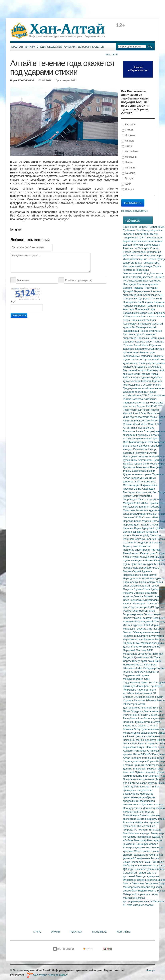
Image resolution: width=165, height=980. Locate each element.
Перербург (150, 740)
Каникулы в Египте (143, 560)
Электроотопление (144, 611)
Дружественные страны (138, 474)
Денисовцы (150, 808)
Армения (129, 621)
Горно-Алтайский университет (141, 672)
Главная (17, 47)
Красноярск (130, 227)
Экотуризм (152, 883)
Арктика (140, 539)
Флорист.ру (130, 880)
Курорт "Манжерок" (135, 604)
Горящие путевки (141, 758)
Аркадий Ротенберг (135, 751)
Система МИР (144, 650)
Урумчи (147, 521)
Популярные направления (139, 779)
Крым (161, 227)
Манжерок (130, 898)
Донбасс (144, 446)
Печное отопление (151, 331)
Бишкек (158, 241)
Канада (128, 141)
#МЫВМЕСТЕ (154, 406)
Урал (126, 783)
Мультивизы (157, 636)
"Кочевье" (129, 517)
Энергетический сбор (136, 273)
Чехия (156, 525)
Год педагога (140, 855)
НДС (151, 607)
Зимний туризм (153, 596)
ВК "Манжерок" (138, 769)
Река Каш (129, 539)
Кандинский (143, 234)
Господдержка (132, 385)
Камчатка (150, 482)
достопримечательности (138, 901)
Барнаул (148, 281)
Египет (127, 130)
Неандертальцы (133, 808)
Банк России (131, 446)
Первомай (130, 650)
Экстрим (155, 776)
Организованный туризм (144, 586)
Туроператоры (139, 607)
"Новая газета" (148, 575)
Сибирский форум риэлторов (141, 894)
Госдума (141, 629)
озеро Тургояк (149, 783)
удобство (147, 790)
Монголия (129, 157)
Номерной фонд (133, 740)
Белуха (128, 571)
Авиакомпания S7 (146, 693)
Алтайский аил (132, 395)
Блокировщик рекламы (137, 848)
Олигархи (144, 248)
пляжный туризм (155, 772)
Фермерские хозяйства (137, 546)
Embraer (128, 697)
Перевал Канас (133, 521)
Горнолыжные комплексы (139, 356)
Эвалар (128, 632)
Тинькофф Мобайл (147, 844)
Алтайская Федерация (151, 718)
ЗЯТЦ (137, 299)
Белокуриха (130, 492)
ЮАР (126, 184)
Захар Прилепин (133, 862)
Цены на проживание (147, 736)
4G (125, 905)
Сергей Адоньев (142, 571)
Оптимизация (132, 485)
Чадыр (152, 392)
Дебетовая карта (141, 787)
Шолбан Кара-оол (152, 381)
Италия (128, 625)
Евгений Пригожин (135, 765)
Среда (41, 47)
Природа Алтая (133, 302)
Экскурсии (137, 711)
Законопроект (149, 733)
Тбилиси (138, 245)
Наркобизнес (131, 575)
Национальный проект (137, 550)
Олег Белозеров (150, 413)
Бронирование (151, 647)
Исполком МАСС (149, 568)
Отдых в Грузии (133, 589)
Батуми (139, 593)
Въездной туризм (145, 869)
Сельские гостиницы (136, 392)
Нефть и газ (157, 338)
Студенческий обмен (136, 682)
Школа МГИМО (142, 754)
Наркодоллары (132, 578)
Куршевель (130, 826)
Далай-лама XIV (144, 657)
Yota (130, 905)
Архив (55, 932)
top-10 (140, 665)
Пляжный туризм (134, 722)
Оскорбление (131, 815)
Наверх (150, 970)
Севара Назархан (134, 288)
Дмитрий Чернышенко (137, 291)
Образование (142, 851)
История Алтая (136, 704)
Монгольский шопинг (136, 507)
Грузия (159, 697)
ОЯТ (140, 295)
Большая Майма (133, 822)
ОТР (144, 395)
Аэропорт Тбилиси (145, 700)
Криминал (143, 776)
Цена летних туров (143, 564)
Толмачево (130, 690)
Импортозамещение (136, 259)
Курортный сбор (148, 492)
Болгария (143, 636)
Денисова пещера (153, 804)
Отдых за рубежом (143, 557)
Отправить (19, 316)
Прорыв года (131, 568)
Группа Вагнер (156, 761)
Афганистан (146, 460)
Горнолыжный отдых (143, 478)
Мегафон (159, 901)
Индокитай (147, 621)
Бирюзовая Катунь (135, 747)
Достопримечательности (138, 708)
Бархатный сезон (134, 241)
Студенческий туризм (136, 675)
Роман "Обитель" (154, 862)
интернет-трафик (143, 905)
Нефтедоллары (153, 255)
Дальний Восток (155, 539)
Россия (155, 858)
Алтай (153, 327)
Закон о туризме (141, 377)
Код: (13, 301)
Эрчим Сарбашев (144, 489)
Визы (135, 460)
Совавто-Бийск (151, 517)
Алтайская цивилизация (138, 438)
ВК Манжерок (141, 327)
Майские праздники (153, 643)
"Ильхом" (152, 514)
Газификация (131, 331)
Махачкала (143, 467)
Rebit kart (158, 654)
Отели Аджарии (152, 589)
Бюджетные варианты (137, 726)
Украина (128, 700)
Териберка (156, 686)
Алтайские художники (148, 510)
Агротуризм (142, 543)
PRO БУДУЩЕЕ (133, 281)
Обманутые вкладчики (146, 632)
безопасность (132, 794)
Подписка (155, 345)
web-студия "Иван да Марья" (47, 975)
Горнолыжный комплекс (144, 600)
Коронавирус (131, 582)
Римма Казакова (133, 399)
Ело (156, 708)
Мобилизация (138, 442)
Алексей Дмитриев (142, 277)
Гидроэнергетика (134, 614)
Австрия (128, 124)
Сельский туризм (151, 385)
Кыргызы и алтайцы (150, 435)
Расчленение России (136, 715)
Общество (55, 47)
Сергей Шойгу (132, 661)
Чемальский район (135, 306)
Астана (149, 241)
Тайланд (128, 173)
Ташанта (146, 525)
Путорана (129, 234)
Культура (70, 47)
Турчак (161, 891)
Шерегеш (129, 482)
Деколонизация (153, 711)
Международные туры (136, 679)
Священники (143, 858)
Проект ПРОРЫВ (152, 299)
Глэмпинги (130, 776)
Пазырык (158, 629)
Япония (128, 189)
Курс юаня (137, 255)
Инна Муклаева (133, 417)
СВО (126, 442)
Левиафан (143, 686)
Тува (157, 657)
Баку (138, 621)
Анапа (154, 726)
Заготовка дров (133, 334)
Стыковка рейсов (144, 697)
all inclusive (155, 543)
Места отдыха (132, 733)
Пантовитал (141, 449)
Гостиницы (142, 270)
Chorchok (135, 421)
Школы (155, 851)
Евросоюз (143, 338)
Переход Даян (132, 525)
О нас (37, 932)
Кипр (150, 629)
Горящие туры (151, 263)
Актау (137, 729)
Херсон (149, 342)
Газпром (143, 227)
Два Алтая (130, 467)
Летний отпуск (153, 722)
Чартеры (156, 550)
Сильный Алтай (141, 320)
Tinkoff (156, 787)
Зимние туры (147, 352)
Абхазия (128, 729)
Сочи (146, 464)
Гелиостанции (152, 614)
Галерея (98, 47)
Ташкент (159, 277)
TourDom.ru (130, 636)
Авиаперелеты (154, 238)
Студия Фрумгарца (135, 514)
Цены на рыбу (141, 535)
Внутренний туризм (135, 370)
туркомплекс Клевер (136, 363)
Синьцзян (156, 535)
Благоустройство (142, 496)
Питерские (138, 883)
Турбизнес (130, 230)
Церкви (128, 855)
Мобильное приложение (138, 865)
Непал (127, 162)
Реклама (76, 932)
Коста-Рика (130, 152)
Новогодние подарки (136, 456)
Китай (127, 146)
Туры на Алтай (147, 499)
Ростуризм (151, 288)
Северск (128, 299)
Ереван (128, 245)
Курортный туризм (153, 528)
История (84, 47)
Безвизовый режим (144, 471)
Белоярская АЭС (153, 295)
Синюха (139, 596)
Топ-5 (152, 682)
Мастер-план (151, 822)
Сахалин (129, 543)
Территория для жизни (137, 410)
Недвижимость (148, 891)
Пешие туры (148, 553)
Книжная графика (148, 284)
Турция (128, 179)
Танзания (129, 168)
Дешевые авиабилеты (137, 349)
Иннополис (145, 324)
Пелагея (152, 604)
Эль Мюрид (144, 230)
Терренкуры (131, 499)
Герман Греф (155, 769)
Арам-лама (148, 661)
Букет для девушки (147, 876)
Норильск (157, 230)
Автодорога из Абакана (147, 367)
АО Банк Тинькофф (135, 840)
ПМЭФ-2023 (131, 743)
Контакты (124, 932)
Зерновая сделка (134, 342)
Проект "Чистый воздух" (138, 618)
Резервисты (131, 248)
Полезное (99, 932)
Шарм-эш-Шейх (133, 263)
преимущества (132, 790)
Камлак (140, 898)
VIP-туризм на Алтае (136, 316)
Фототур (135, 783)
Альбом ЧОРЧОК (152, 421)
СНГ (143, 238)
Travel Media (141, 345)
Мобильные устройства (138, 654)
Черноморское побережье (139, 639)
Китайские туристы (153, 578)
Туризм (30, 47)
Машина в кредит (140, 833)
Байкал (140, 482)
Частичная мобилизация (138, 266)
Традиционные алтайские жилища (144, 388)
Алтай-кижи (130, 428)
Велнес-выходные (134, 532)
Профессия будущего (150, 837)
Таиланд (160, 621)
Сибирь (160, 869)
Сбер (127, 600)
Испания (128, 135)
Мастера (112, 55)
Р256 (139, 517)
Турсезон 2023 (142, 625)
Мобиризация (152, 245)
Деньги (157, 438)
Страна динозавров (135, 761)
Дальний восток (133, 647)
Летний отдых (132, 553)
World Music (150, 417)
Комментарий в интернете (139, 812)
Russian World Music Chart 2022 (142, 424)
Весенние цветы (147, 880)
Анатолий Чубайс (134, 772)
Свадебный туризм (135, 873)
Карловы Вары (132, 528)
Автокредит (142, 830)
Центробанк (139, 252)
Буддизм (129, 657)
